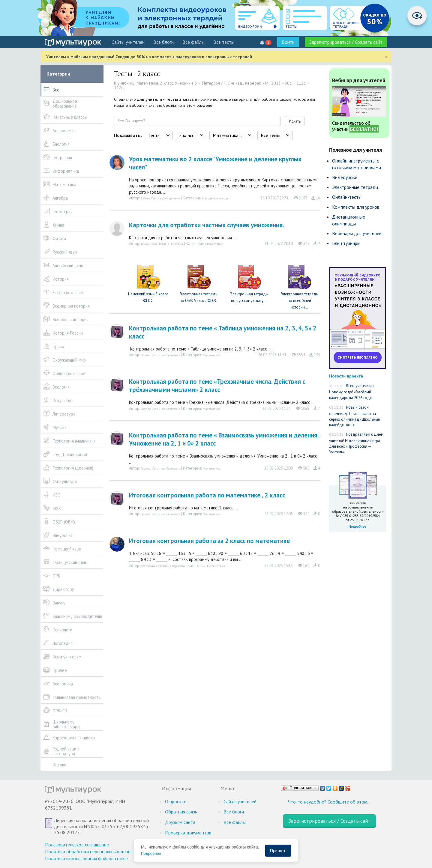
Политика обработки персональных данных (90, 852)
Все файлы (193, 42)
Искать (295, 121)
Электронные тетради (355, 187)
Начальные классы (215, 198)
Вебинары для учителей (357, 233)
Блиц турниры (346, 243)
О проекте (176, 801)
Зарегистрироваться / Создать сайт (346, 42)
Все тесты (224, 42)
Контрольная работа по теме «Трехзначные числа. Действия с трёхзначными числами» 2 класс (217, 386)
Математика (214, 244)
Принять (278, 851)
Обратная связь (181, 812)
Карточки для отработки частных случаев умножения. (207, 225)
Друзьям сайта (180, 822)
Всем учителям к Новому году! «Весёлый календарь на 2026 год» (352, 392)
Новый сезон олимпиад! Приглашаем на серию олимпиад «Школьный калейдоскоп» (355, 416)
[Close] (386, 57)
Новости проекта (346, 376)
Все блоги (163, 42)
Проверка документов (188, 833)
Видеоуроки (345, 177)
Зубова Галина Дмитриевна (160, 198)
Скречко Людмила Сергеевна (160, 355)
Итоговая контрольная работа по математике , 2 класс (207, 495)
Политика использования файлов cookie (86, 858)
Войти (288, 42)
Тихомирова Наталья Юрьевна (162, 244)
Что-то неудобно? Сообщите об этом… (329, 802)
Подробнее (151, 853)
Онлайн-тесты (347, 197)
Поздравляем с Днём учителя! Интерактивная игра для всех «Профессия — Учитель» (356, 443)
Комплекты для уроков (356, 207)
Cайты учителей (128, 42)
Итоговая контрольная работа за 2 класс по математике (209, 541)
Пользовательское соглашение (77, 845)
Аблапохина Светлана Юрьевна (163, 566)
